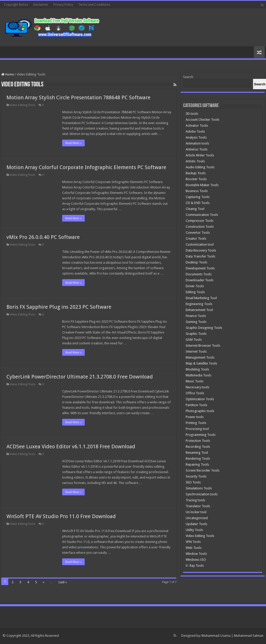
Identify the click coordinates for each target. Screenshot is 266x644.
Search (188, 77)
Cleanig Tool (195, 209)
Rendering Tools (198, 459)
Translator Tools (198, 506)
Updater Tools (196, 524)
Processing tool (197, 429)
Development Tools (200, 268)
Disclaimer (41, 5)
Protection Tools (198, 441)
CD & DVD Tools (198, 203)
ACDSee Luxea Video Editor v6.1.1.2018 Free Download (71, 446)
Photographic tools (200, 411)
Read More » (73, 143)
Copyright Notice (16, 5)
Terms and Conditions (94, 5)
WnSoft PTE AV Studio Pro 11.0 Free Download (61, 516)
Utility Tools (194, 530)
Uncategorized (197, 518)
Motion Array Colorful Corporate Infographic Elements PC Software (86, 167)
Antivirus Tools (197, 149)
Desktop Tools (196, 262)
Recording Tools (198, 447)
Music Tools (195, 381)
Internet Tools (196, 351)
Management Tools (200, 357)
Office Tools (195, 393)
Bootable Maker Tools (202, 185)
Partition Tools (196, 405)
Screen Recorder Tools (203, 470)
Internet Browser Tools (203, 346)
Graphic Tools (196, 334)
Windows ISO (196, 560)
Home (8, 74)
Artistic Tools (195, 161)
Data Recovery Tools (201, 250)
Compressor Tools (200, 221)
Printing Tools (196, 423)
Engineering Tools (199, 304)
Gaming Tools (196, 322)
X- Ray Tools (195, 566)
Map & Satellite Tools (201, 363)
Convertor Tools (198, 233)
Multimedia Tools (199, 375)
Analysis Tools (196, 137)
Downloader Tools (200, 280)
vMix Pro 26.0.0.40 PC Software (43, 237)
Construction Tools (200, 227)
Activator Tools (197, 126)
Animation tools (197, 143)
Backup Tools (196, 173)
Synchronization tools (202, 494)
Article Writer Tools (200, 155)
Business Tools (197, 191)
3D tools (192, 114)
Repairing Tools (197, 464)
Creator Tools (196, 238)
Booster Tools (196, 179)
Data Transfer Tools (200, 256)
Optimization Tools (200, 399)
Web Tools (194, 548)
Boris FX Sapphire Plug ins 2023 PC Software (59, 307)
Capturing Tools (198, 197)
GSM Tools (194, 340)
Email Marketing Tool (201, 298)
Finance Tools (196, 316)
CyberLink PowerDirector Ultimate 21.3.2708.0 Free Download (80, 377)
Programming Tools (201, 435)
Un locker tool (196, 512)
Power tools (195, 417)
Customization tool (200, 244)
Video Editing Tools (23, 105)
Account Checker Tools (203, 120)
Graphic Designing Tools (204, 328)
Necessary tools (197, 387)
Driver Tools (195, 286)
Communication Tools (202, 215)
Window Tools (196, 554)
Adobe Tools (195, 131)
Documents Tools (199, 274)
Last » (63, 582)
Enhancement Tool (199, 310)
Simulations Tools (199, 488)
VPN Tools (193, 542)
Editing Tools (195, 292)
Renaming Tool (197, 453)
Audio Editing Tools (200, 167)
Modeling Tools (197, 369)
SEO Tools (193, 482)
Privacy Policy (63, 5)
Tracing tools (195, 500)
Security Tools (196, 476)
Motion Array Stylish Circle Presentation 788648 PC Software (78, 97)
